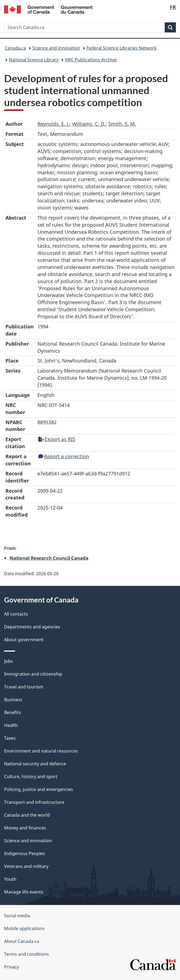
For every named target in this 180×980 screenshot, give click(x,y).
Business (13, 700)
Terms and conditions (27, 954)
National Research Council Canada (49, 558)
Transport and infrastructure (34, 802)
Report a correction (64, 456)
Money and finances (25, 828)
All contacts (16, 614)
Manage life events (24, 892)
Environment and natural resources (41, 751)
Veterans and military (26, 866)
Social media (17, 916)
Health (11, 725)
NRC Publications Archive (91, 60)
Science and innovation (56, 48)
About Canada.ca (22, 941)
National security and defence (35, 764)
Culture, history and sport (31, 777)
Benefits (13, 712)
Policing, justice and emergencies (39, 789)
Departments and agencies (32, 627)
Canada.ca (15, 48)
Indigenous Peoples (25, 853)
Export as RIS (57, 439)
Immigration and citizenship (33, 674)
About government (24, 640)
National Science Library (34, 60)
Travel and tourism (24, 687)
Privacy (11, 967)
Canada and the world (27, 815)
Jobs (8, 661)
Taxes (10, 738)
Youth (10, 879)
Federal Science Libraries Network (122, 48)
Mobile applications (24, 928)
